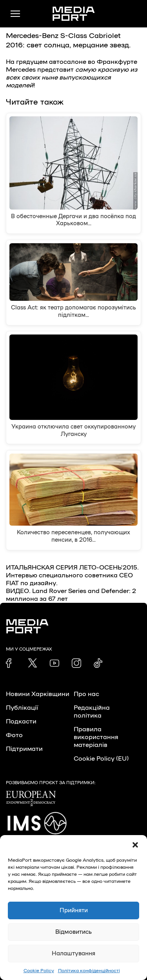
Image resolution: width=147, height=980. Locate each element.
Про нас (86, 694)
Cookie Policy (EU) (101, 759)
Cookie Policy (39, 971)
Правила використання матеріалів (96, 737)
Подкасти (21, 721)
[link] (11, 663)
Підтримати (24, 749)
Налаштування (73, 954)
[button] (135, 845)
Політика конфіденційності (89, 971)
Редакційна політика (92, 712)
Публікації (22, 708)
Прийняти (74, 910)
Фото (14, 735)
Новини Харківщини (38, 694)
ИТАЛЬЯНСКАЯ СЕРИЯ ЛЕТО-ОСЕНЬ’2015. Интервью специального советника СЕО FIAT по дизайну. (72, 575)
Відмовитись (73, 932)
